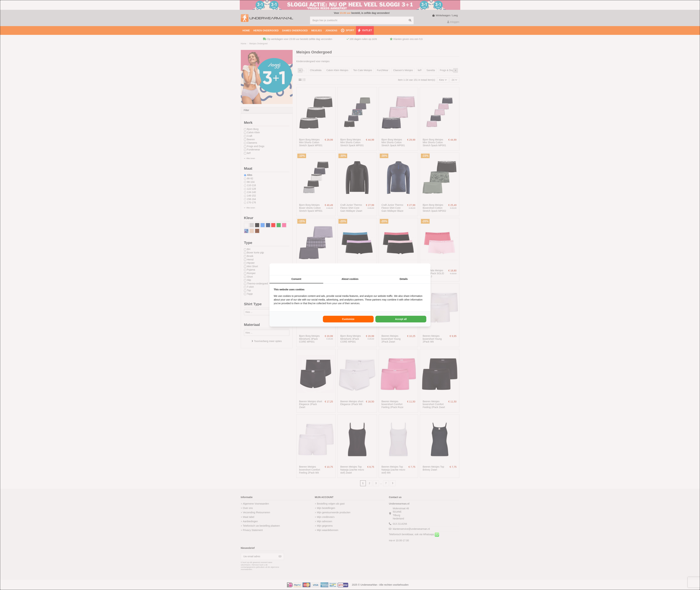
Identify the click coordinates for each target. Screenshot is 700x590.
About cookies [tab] (350, 279)
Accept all (401, 319)
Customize (348, 319)
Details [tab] (404, 279)
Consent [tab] (296, 279)
